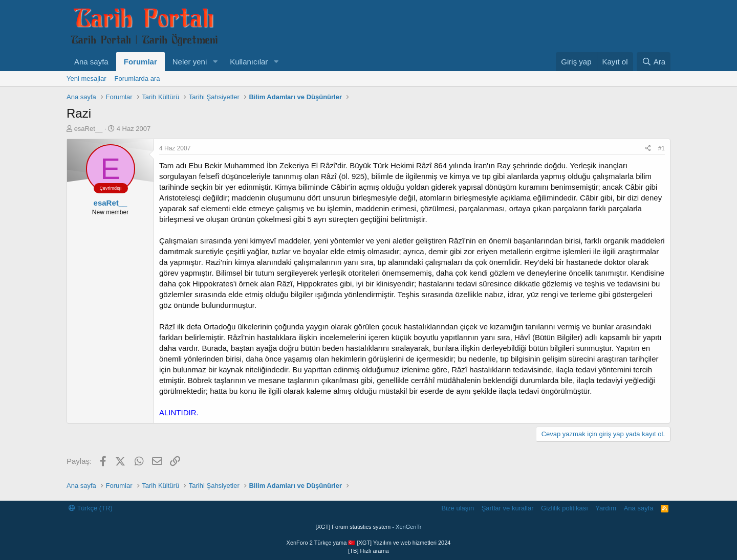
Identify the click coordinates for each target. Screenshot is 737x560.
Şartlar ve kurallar (508, 508)
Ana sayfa (91, 62)
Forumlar (140, 62)
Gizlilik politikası (565, 508)
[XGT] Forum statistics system (369, 527)
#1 (662, 148)
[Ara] (654, 62)
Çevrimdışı (110, 188)
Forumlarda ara (137, 79)
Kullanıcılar (249, 62)
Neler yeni (190, 62)
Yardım (606, 508)
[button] (215, 62)
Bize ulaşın (458, 508)
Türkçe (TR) (91, 508)
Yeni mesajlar (86, 79)
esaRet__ (89, 129)
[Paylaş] (648, 149)
